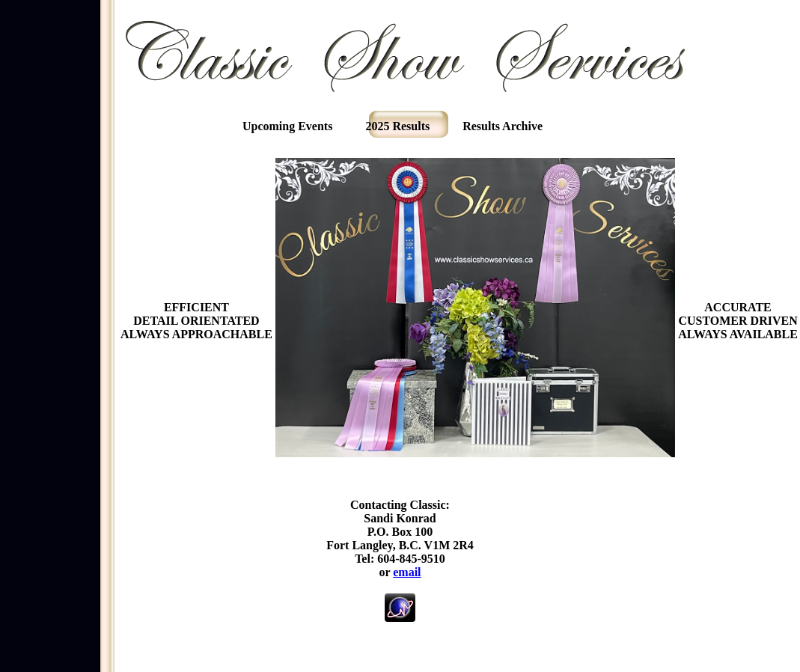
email (407, 572)
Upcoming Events (287, 126)
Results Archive (503, 126)
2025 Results (397, 126)
